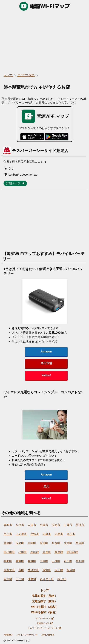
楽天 (46, 486)
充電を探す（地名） (45, 596)
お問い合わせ (48, 635)
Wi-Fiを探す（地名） (44, 607)
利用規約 (8, 635)
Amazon (46, 351)
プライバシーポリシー (27, 635)
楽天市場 (46, 363)
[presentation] (61, 301)
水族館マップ (44, 623)
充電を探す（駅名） (45, 601)
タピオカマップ (44, 618)
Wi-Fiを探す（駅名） (44, 612)
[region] (44, 41)
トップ (45, 590)
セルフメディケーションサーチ (44, 628)
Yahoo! (46, 375)
